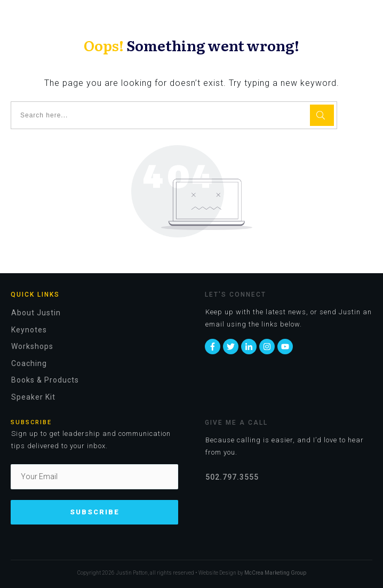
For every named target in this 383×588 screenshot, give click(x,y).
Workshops (32, 346)
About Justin (36, 313)
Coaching (29, 363)
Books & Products (45, 380)
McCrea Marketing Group (275, 573)
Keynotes (29, 330)
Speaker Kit (33, 397)
